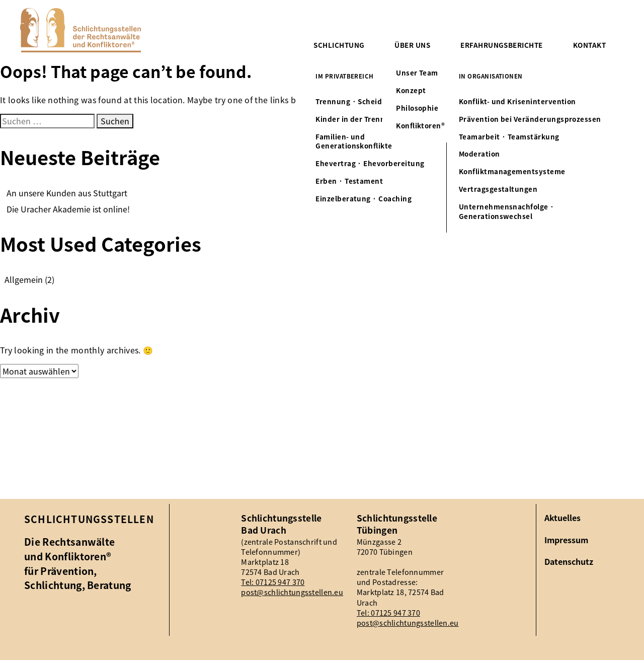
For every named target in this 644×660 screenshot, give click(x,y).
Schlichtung (339, 45)
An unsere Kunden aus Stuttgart (67, 193)
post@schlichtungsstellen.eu (292, 592)
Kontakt (589, 45)
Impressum (566, 540)
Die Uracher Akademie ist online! (68, 209)
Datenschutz (569, 562)
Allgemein (24, 279)
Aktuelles (562, 518)
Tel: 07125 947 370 (273, 582)
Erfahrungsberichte (501, 45)
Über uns (412, 45)
